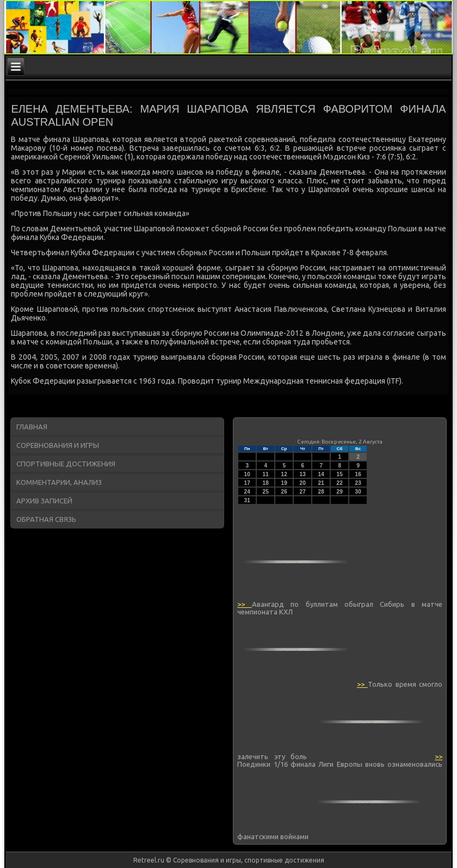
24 (247, 492)
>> (244, 604)
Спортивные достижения (66, 464)
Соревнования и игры (58, 445)
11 (266, 474)
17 (247, 483)
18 (266, 483)
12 (284, 474)
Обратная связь (46, 519)
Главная (32, 427)
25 (266, 492)
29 (340, 492)
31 (247, 500)
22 (340, 483)
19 (284, 483)
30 (358, 492)
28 (321, 492)
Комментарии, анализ (59, 482)
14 (321, 474)
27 (303, 492)
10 (247, 474)
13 (303, 474)
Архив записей (44, 501)
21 (321, 483)
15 (340, 474)
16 (358, 474)
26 (284, 492)
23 (358, 483)
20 (303, 483)
